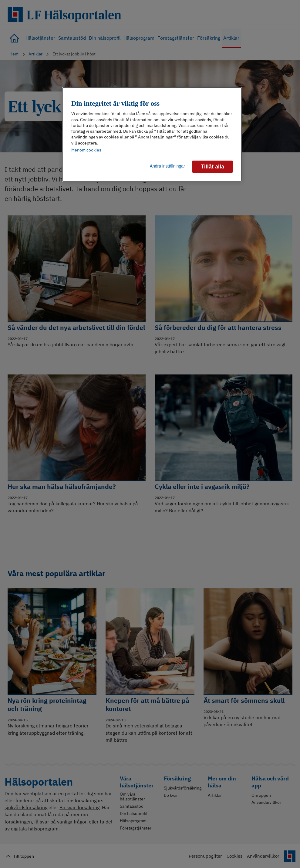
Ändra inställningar (167, 166)
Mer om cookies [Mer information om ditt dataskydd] (86, 150)
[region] (152, 135)
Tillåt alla (212, 167)
